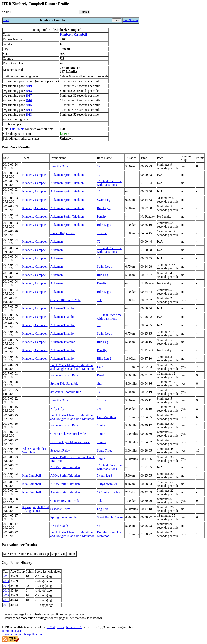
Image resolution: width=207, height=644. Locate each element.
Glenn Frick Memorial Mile (68, 434)
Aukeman (57, 241)
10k (99, 300)
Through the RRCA (69, 627)
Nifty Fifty (57, 409)
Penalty (102, 216)
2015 (29, 105)
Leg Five (103, 509)
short (100, 384)
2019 (29, 86)
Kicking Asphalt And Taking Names (36, 509)
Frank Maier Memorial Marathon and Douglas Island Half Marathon (73, 367)
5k (99, 166)
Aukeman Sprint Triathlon (67, 175)
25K (100, 409)
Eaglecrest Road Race (64, 375)
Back (117, 20)
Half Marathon (106, 417)
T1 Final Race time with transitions (109, 183)
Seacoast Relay (60, 450)
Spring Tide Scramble (64, 384)
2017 (29, 95)
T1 (99, 191)
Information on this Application (22, 634)
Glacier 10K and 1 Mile (66, 300)
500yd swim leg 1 (108, 484)
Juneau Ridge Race (63, 233)
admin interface (12, 631)
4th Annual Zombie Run (66, 392)
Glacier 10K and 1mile (65, 501)
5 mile (101, 425)
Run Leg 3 (104, 208)
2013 (29, 115)
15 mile (102, 233)
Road (100, 375)
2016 (29, 100)
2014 (29, 110)
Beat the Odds (59, 166)
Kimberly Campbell (74, 35)
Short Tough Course (110, 517)
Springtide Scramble (63, 517)
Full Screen (131, 20)
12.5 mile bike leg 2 (110, 492)
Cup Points (17, 129)
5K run (102, 400)
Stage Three (105, 450)
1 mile (101, 434)
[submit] (85, 12)
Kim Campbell (32, 476)
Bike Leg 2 (104, 225)
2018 (29, 91)
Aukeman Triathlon (63, 308)
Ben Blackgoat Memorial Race (70, 442)
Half (100, 367)
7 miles (102, 442)
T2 (99, 175)
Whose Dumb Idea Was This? (34, 450)
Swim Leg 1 (105, 200)
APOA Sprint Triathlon (65, 467)
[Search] (46, 12)
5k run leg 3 (105, 476)
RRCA (51, 627)
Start (6, 20)
